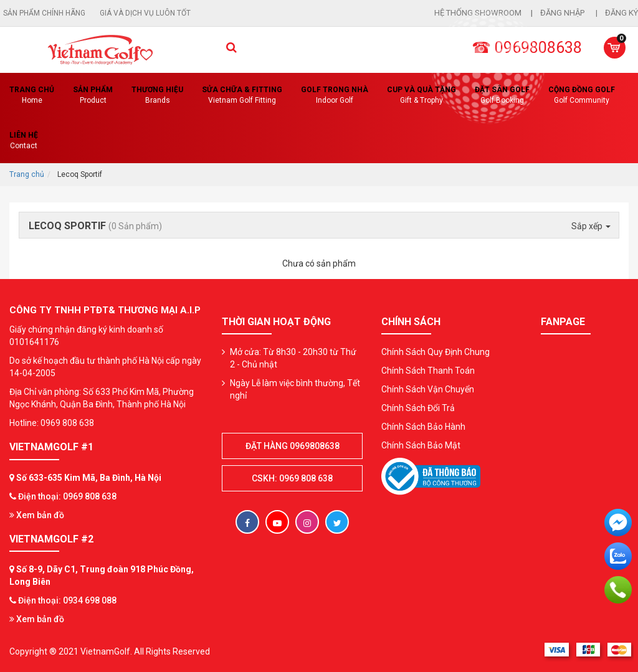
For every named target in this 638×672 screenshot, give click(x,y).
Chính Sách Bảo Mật (421, 445)
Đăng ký (621, 13)
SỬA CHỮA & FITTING (242, 96)
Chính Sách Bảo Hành (423, 427)
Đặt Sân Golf (502, 96)
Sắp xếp (591, 226)
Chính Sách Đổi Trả (418, 408)
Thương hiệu (157, 96)
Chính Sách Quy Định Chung (436, 352)
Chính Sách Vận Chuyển (428, 389)
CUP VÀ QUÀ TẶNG (421, 96)
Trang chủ (32, 96)
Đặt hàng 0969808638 (293, 446)
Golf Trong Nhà (335, 96)
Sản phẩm (93, 96)
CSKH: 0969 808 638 (292, 478)
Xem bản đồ (37, 515)
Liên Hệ (24, 141)
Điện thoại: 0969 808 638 (67, 496)
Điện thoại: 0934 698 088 (67, 600)
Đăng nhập (563, 13)
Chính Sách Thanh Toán (428, 371)
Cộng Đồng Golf (582, 96)
